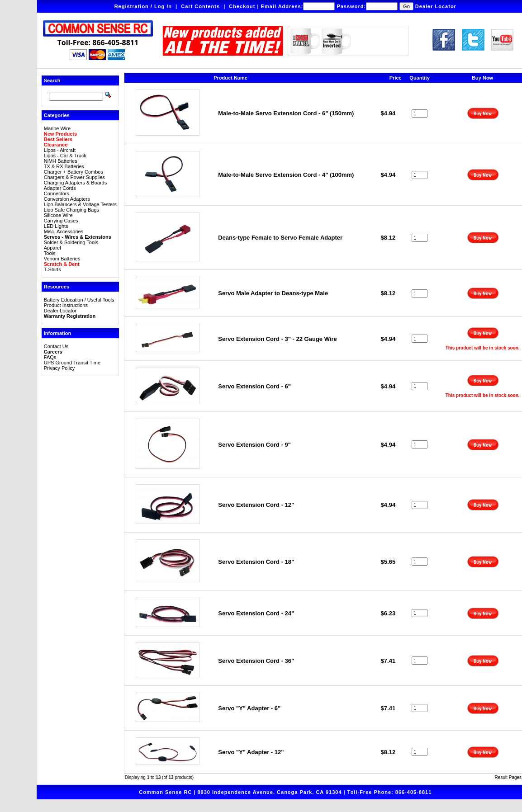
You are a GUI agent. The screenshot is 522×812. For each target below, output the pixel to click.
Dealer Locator (436, 6)
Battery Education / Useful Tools (79, 300)
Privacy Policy (59, 368)
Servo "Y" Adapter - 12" (251, 752)
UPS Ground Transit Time (72, 363)
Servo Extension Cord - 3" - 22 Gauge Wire (278, 339)
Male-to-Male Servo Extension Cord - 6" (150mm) (286, 113)
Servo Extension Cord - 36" (256, 661)
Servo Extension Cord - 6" (254, 386)
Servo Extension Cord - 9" (254, 445)
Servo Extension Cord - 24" (256, 613)
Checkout (242, 6)
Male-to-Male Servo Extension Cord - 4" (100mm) (286, 175)
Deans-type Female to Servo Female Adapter (280, 238)
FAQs (50, 357)
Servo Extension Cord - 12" (256, 505)
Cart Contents (200, 6)
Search (52, 80)
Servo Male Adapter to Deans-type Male (273, 293)
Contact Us (56, 346)
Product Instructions (66, 305)
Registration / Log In (143, 6)
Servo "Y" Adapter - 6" (249, 708)
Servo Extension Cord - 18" (256, 562)
